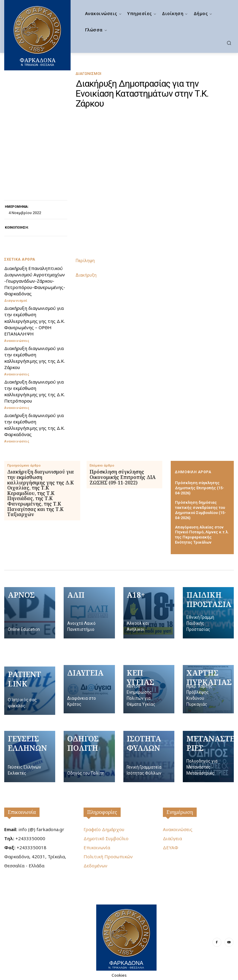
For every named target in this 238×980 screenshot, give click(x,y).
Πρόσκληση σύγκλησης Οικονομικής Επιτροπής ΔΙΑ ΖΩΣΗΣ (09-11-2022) (123, 477)
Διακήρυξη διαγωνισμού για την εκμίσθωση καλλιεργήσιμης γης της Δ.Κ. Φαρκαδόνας (35, 424)
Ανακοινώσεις (17, 340)
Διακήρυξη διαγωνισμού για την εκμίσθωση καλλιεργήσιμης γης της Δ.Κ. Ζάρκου (35, 357)
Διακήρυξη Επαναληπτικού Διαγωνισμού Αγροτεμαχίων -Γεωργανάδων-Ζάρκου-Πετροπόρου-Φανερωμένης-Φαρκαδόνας (35, 281)
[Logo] (126, 938)
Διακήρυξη (86, 275)
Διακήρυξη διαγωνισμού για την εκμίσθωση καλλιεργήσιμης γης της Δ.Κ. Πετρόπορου (35, 391)
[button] (229, 43)
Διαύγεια (172, 838)
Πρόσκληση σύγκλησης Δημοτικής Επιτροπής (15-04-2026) (200, 488)
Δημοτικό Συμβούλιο (106, 838)
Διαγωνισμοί (88, 74)
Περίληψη (85, 261)
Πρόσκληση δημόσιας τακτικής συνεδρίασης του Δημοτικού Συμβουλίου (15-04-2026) (200, 510)
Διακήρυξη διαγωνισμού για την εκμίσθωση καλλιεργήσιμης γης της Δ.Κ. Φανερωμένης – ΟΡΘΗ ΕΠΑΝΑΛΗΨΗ (35, 321)
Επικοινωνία (22, 812)
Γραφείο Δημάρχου (104, 829)
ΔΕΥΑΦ (171, 847)
